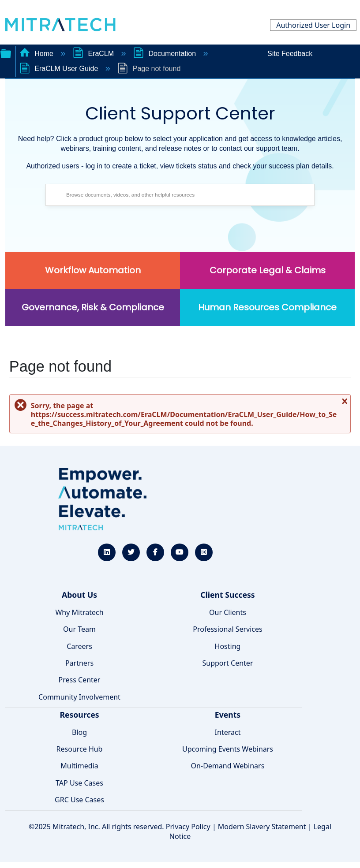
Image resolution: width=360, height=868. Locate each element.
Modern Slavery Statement (262, 827)
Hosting (228, 646)
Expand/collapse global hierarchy (6, 52)
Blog (79, 732)
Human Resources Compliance (267, 307)
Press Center (80, 680)
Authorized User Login (313, 25)
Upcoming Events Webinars (228, 749)
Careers (79, 646)
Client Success (227, 595)
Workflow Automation (93, 270)
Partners (79, 663)
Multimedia (79, 766)
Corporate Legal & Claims (268, 270)
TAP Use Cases (79, 783)
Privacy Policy (188, 827)
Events (228, 715)
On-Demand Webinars (228, 766)
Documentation (166, 54)
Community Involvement (79, 697)
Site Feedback (290, 54)
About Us (79, 595)
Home (37, 54)
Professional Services (228, 629)
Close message (344, 404)
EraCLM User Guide (60, 69)
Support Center (227, 663)
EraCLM (94, 54)
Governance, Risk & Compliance (93, 307)
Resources (79, 715)
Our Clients (228, 612)
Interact (228, 732)
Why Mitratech (79, 612)
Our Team (79, 629)
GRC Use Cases (79, 800)
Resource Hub (80, 749)
